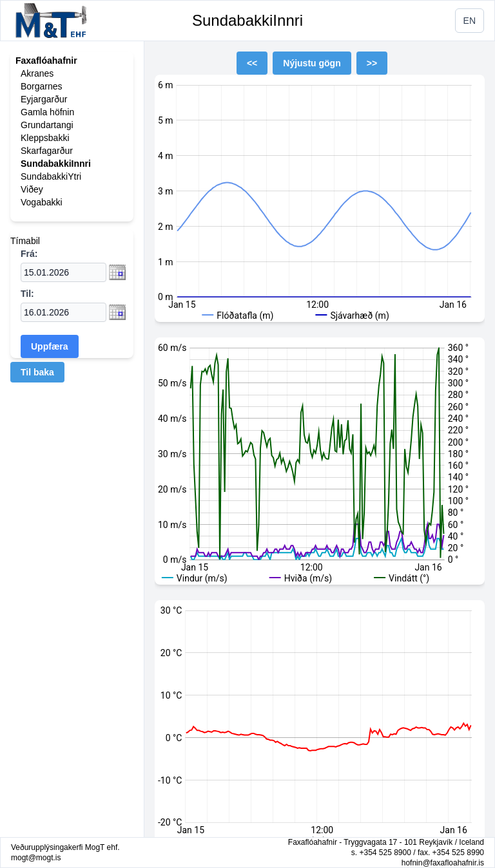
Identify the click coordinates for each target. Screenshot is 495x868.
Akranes (37, 73)
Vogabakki (42, 202)
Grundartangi (47, 125)
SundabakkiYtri (51, 176)
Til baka (37, 372)
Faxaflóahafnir (46, 61)
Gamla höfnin (47, 112)
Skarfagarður (47, 151)
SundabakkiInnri (247, 20)
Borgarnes (42, 86)
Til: (27, 294)
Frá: (29, 254)
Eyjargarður (44, 99)
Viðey (32, 189)
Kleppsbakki (45, 138)
